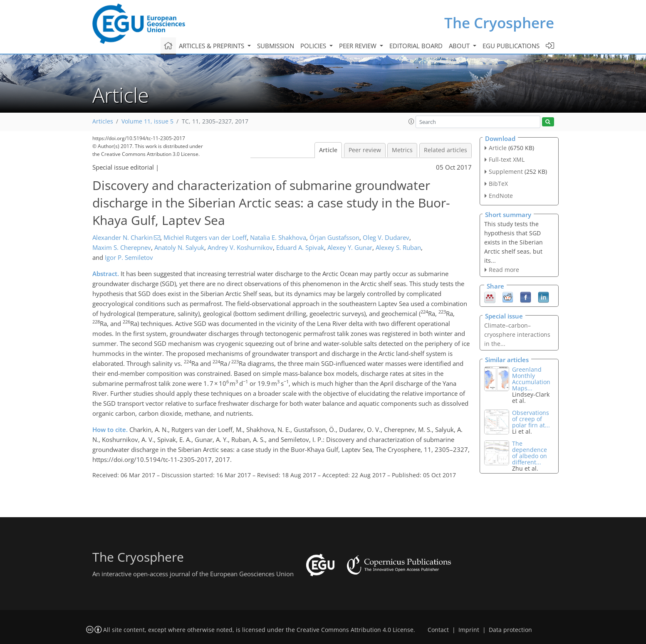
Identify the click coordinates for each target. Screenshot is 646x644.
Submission (276, 46)
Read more (504, 270)
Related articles (446, 150)
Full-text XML (507, 159)
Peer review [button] (359, 46)
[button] (411, 121)
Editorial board (416, 46)
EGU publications (511, 46)
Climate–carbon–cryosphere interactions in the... (517, 334)
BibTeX (498, 184)
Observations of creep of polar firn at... (531, 419)
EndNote (501, 196)
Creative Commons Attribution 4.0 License (355, 630)
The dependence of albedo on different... (530, 453)
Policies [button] (314, 46)
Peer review (365, 150)
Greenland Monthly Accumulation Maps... (531, 379)
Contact (438, 630)
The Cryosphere (499, 23)
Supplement (506, 171)
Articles (103, 121)
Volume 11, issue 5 (147, 121)
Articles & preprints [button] (212, 46)
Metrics (402, 150)
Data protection (510, 630)
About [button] (460, 46)
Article (328, 150)
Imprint (469, 630)
